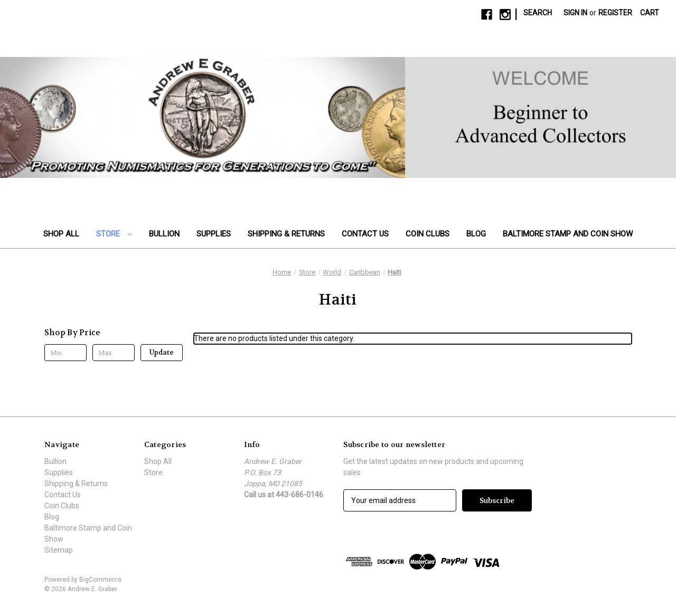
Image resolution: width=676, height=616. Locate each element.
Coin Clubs (428, 234)
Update (162, 352)
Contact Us (365, 234)
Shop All (61, 234)
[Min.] (65, 353)
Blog (476, 234)
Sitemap (59, 550)
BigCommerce (100, 580)
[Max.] (114, 353)
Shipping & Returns (286, 234)
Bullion (164, 234)
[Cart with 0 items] (650, 13)
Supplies (214, 234)
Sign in (575, 13)
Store (114, 234)
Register (615, 13)
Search (538, 13)
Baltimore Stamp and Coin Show (568, 234)
